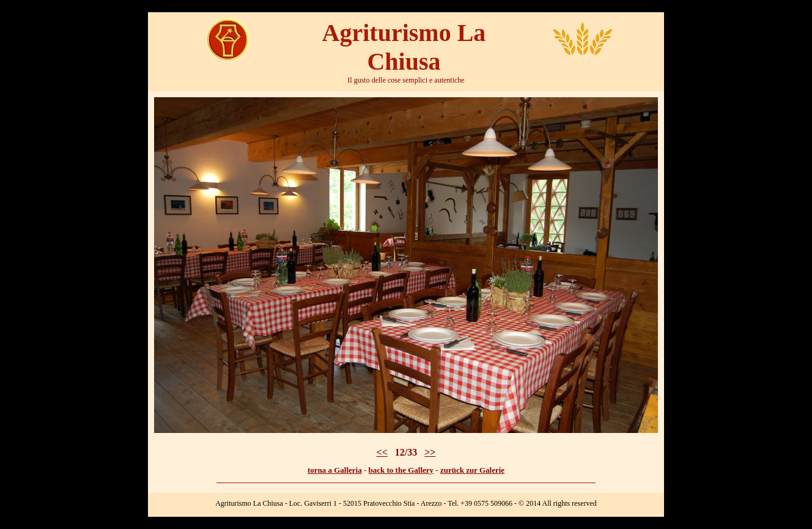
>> (430, 452)
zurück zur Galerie (472, 470)
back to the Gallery (401, 470)
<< (382, 452)
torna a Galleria (335, 470)
